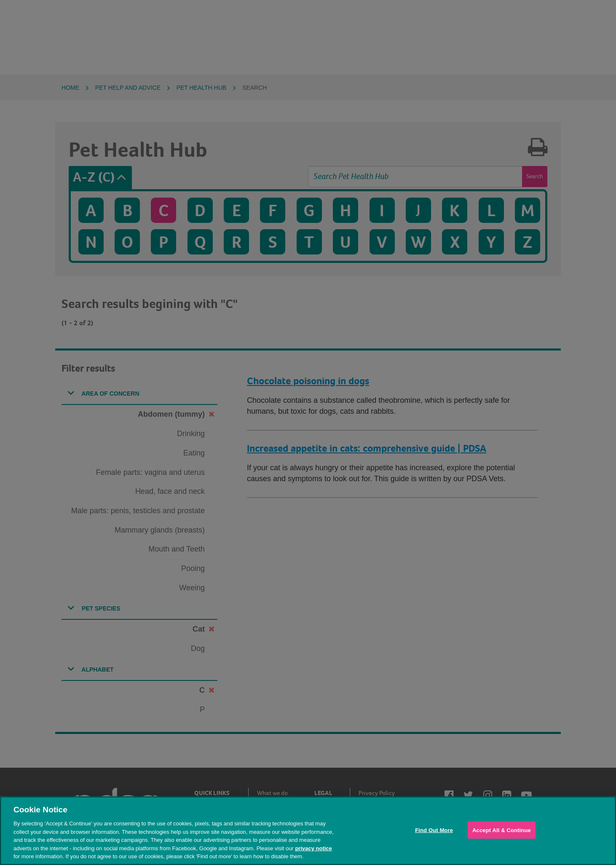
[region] (308, 831)
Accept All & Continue (502, 830)
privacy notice (313, 848)
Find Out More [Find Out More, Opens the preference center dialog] (434, 830)
